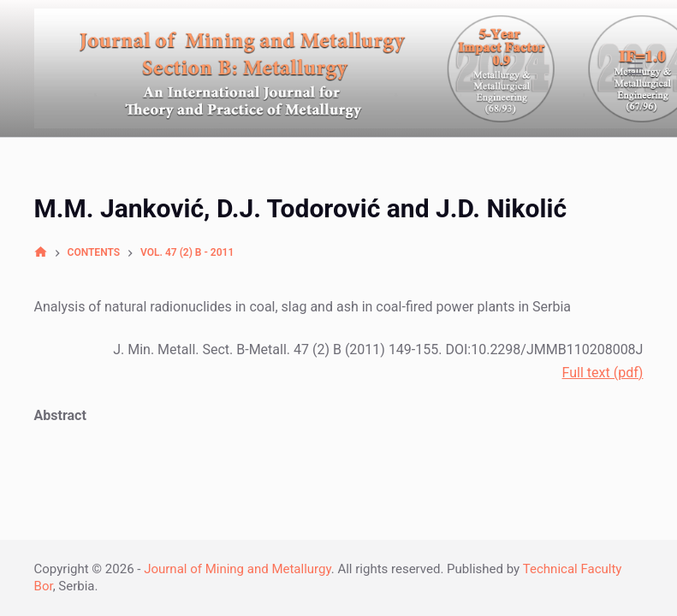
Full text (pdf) (603, 373)
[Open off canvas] (635, 68)
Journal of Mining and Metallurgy (238, 569)
